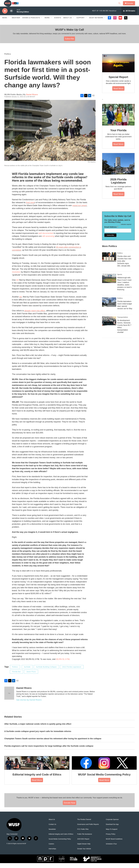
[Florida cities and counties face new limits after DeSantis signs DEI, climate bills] (109, 262)
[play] (5, 16)
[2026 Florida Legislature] (118, 169)
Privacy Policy (111, 839)
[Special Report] (118, 68)
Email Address (111, 232)
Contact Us (52, 829)
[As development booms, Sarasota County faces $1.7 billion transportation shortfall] (109, 326)
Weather (16, 23)
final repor (30, 207)
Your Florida (118, 135)
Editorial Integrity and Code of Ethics (37, 779)
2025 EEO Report (83, 844)
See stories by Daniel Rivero (29, 705)
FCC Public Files (83, 834)
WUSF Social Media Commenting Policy (104, 779)
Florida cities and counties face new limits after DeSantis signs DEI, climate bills (124, 266)
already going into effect (35, 316)
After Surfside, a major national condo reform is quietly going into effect (38, 729)
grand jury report (80, 210)
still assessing (48, 241)
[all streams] (129, 16)
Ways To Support (112, 834)
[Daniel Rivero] (9, 698)
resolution (16, 277)
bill (17, 285)
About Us (52, 824)
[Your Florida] (118, 120)
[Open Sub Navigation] (9, 23)
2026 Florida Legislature (118, 186)
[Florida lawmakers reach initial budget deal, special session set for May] (109, 307)
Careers (51, 849)
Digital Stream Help (84, 849)
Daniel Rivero (32, 99)
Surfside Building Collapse (46, 672)
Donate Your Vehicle (84, 854)
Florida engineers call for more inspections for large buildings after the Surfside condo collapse (49, 751)
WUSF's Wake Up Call (69, 34)
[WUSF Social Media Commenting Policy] (104, 768)
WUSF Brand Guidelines (114, 844)
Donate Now (70, 808)
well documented (46, 238)
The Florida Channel (84, 824)
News (5, 23)
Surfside (27, 672)
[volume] (11, 16)
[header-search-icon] (120, 6)
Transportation (123, 322)
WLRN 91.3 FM (63, 664)
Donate (131, 6)
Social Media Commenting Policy (60, 844)
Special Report (118, 82)
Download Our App (112, 829)
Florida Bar (16, 677)
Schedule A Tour (111, 849)
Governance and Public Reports (88, 829)
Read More (118, 93)
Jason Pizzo (31, 677)
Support (80, 23)
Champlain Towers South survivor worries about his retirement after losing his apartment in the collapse (53, 743)
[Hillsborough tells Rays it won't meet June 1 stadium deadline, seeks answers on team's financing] (109, 283)
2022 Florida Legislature (72, 672)
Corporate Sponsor (112, 824)
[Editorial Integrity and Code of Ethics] (37, 768)
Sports (120, 279)
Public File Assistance (85, 839)
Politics (8, 59)
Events (58, 23)
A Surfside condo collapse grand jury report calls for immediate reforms (38, 736)
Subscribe (70, 43)
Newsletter (52, 834)
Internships (52, 854)
